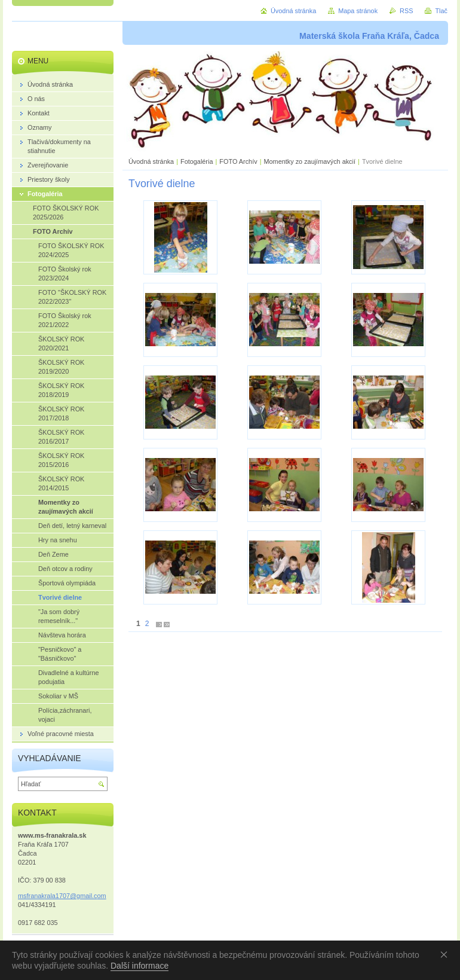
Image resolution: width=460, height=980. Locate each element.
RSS (406, 11)
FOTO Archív (239, 161)
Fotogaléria (197, 161)
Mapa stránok (358, 11)
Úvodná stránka (151, 161)
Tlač (441, 11)
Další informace (139, 966)
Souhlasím (446, 954)
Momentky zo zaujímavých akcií (309, 161)
